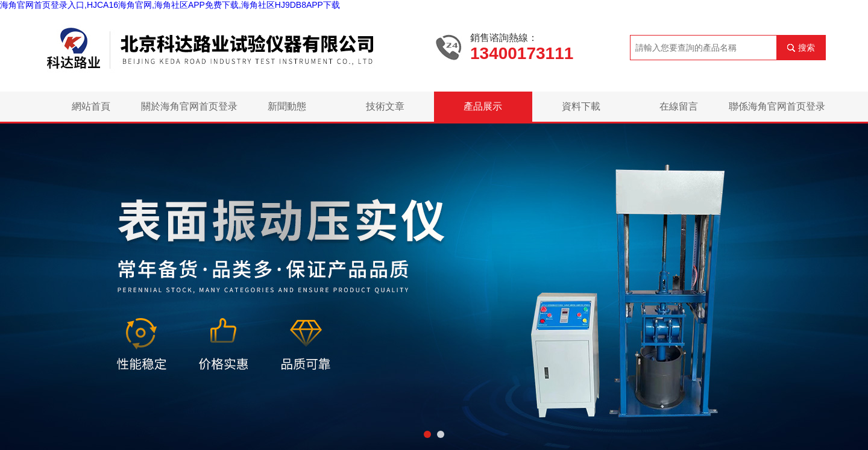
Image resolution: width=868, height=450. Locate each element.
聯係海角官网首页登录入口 (777, 111)
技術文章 (385, 106)
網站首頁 (91, 106)
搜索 (807, 48)
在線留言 (679, 106)
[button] (427, 434)
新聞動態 (287, 106)
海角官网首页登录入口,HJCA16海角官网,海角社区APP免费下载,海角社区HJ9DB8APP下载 (170, 5)
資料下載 (581, 106)
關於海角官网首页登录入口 (189, 111)
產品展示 (483, 106)
